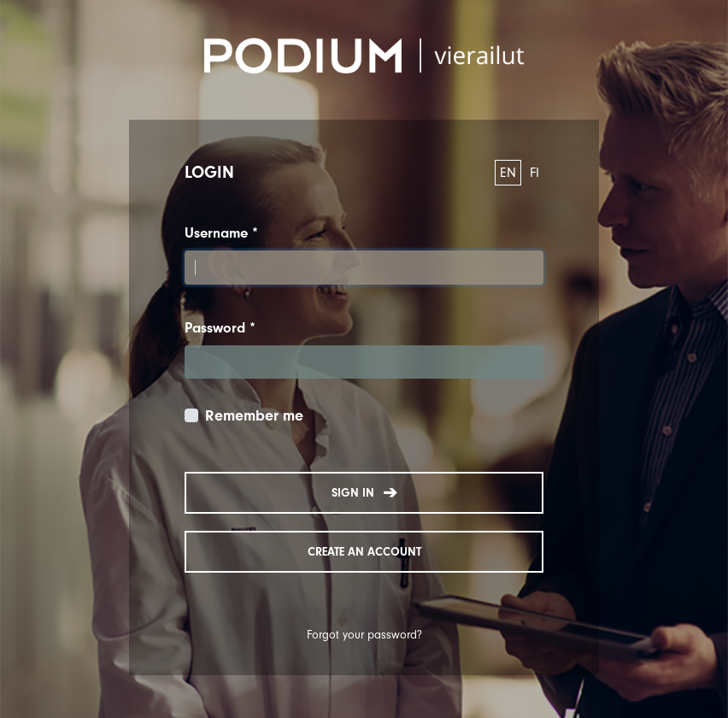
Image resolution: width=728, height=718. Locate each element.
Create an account (364, 552)
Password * (220, 328)
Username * (221, 233)
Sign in (364, 493)
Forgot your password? (364, 635)
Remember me (254, 416)
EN (508, 173)
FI (534, 173)
